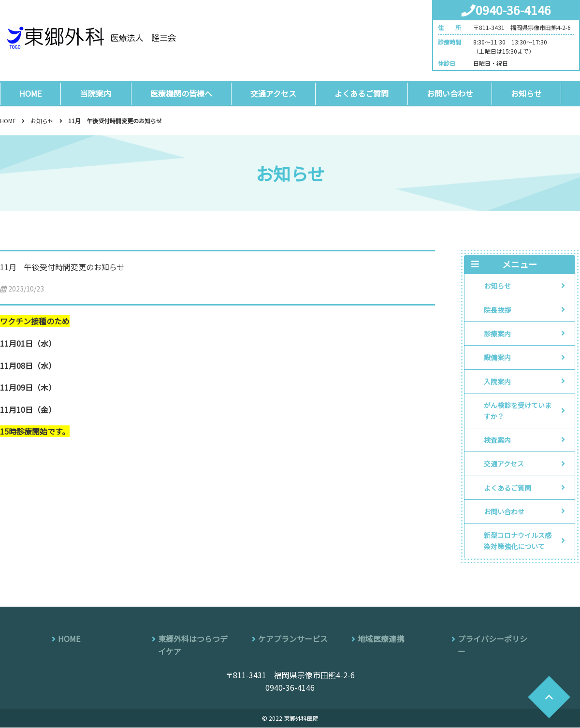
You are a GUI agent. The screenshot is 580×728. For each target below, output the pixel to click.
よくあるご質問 (364, 93)
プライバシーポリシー (493, 645)
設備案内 (497, 358)
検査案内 (497, 440)
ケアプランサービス (293, 639)
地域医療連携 (381, 639)
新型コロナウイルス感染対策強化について (518, 541)
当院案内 (97, 93)
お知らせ (532, 93)
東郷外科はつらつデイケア (193, 645)
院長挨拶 (497, 310)
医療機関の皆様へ (182, 93)
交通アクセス (275, 93)
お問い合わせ (454, 93)
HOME (31, 93)
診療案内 (497, 334)
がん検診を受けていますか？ (518, 411)
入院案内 (497, 381)
